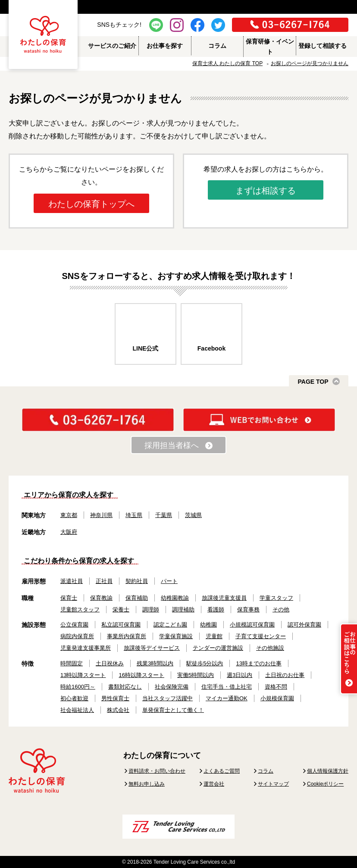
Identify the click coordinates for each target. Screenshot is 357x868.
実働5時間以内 (196, 675)
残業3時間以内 (155, 663)
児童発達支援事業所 (86, 648)
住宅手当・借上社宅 (227, 687)
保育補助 (137, 598)
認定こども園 (170, 625)
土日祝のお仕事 (285, 675)
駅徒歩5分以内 (205, 663)
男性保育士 (115, 698)
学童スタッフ (276, 598)
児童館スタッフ (80, 609)
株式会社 (118, 710)
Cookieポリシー (325, 784)
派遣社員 (72, 581)
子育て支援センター (261, 636)
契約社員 (137, 581)
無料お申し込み (147, 784)
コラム (266, 771)
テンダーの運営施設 (218, 648)
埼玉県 (134, 515)
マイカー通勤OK (227, 698)
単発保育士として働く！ (173, 710)
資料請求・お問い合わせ (157, 771)
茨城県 (193, 515)
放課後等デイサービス (152, 648)
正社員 (104, 581)
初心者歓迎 (74, 698)
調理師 (151, 609)
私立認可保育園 (121, 625)
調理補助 (183, 609)
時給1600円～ (78, 687)
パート (169, 581)
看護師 (216, 609)
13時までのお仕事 (258, 663)
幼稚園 (208, 625)
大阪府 (69, 532)
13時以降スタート (83, 675)
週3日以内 (240, 675)
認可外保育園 (304, 625)
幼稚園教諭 (175, 598)
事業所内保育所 (127, 636)
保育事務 (248, 609)
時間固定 (72, 663)
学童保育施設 (176, 636)
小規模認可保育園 (252, 625)
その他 (281, 609)
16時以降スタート (141, 675)
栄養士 (121, 609)
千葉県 (164, 515)
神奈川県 (101, 515)
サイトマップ (273, 784)
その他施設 (270, 648)
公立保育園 (74, 625)
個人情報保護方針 (328, 771)
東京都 (69, 515)
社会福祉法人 (77, 710)
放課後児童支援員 (224, 598)
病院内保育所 (77, 636)
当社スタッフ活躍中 (168, 698)
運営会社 (214, 784)
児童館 (214, 636)
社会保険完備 (172, 687)
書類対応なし (125, 687)
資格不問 (276, 687)
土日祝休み (110, 663)
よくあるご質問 (222, 771)
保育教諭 (101, 598)
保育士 (69, 598)
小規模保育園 (277, 698)
